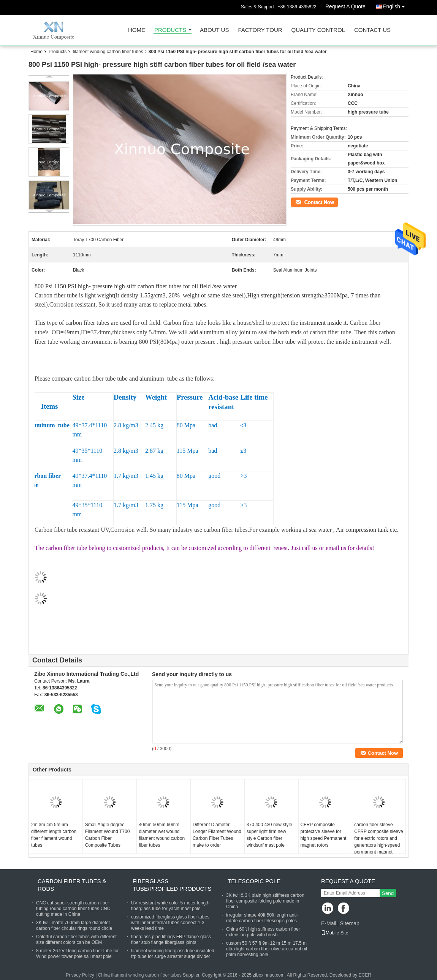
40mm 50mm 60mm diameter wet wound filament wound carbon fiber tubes (162, 835)
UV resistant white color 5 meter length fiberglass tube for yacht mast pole (170, 906)
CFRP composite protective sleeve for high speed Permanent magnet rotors (324, 835)
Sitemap (349, 923)
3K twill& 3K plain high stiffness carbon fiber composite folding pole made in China (265, 901)
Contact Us (372, 30)
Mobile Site (335, 933)
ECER (365, 975)
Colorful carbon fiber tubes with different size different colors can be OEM (76, 940)
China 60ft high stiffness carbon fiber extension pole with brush (263, 932)
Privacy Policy (80, 975)
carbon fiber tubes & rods (72, 885)
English (396, 5)
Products (170, 30)
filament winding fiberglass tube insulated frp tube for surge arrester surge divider (173, 954)
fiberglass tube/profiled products (172, 885)
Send (388, 893)
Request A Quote (345, 6)
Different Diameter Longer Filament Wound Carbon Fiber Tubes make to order (217, 835)
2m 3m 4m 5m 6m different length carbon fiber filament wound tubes (54, 835)
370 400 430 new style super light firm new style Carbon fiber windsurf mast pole (269, 835)
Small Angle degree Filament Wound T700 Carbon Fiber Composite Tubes (108, 835)
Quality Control (318, 30)
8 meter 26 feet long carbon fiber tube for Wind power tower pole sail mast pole (77, 954)
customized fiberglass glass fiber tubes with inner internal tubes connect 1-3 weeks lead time (170, 923)
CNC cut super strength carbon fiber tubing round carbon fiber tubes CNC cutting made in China (73, 909)
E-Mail (329, 923)
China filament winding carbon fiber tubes (140, 975)
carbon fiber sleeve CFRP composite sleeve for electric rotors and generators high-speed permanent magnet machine (379, 842)
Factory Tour (260, 30)
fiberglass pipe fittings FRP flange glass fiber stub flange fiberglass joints (171, 940)
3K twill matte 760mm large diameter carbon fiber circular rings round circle (74, 925)
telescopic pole (254, 881)
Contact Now (304, 202)
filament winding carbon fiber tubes (108, 52)
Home (137, 30)
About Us (214, 30)
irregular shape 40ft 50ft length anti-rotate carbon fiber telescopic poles (262, 918)
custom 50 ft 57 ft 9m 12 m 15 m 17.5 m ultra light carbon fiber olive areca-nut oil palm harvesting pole (267, 949)
